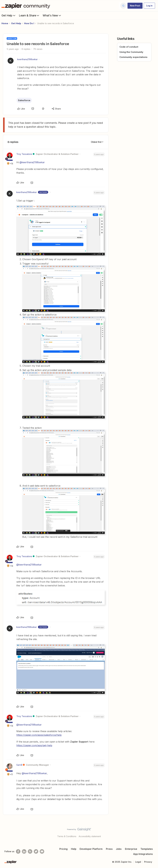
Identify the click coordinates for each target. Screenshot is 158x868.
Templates (147, 849)
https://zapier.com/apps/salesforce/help (39, 735)
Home (5, 23)
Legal (138, 862)
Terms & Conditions (67, 836)
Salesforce (24, 100)
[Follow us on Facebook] (18, 851)
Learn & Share (29, 15)
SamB (19, 765)
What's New (52, 15)
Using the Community (131, 52)
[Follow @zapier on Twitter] (36, 851)
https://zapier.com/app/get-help (34, 745)
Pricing (63, 849)
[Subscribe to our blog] (30, 851)
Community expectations (133, 57)
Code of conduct (129, 47)
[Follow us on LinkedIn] (24, 851)
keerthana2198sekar (27, 59)
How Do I (29, 23)
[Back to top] (152, 832)
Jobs (119, 849)
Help (74, 849)
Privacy (148, 862)
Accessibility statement (90, 836)
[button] (135, 6)
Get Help (9, 15)
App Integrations (143, 854)
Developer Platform (91, 849)
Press (109, 849)
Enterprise (131, 849)
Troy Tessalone (24, 154)
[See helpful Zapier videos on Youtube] (42, 851)
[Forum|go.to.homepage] (26, 6)
